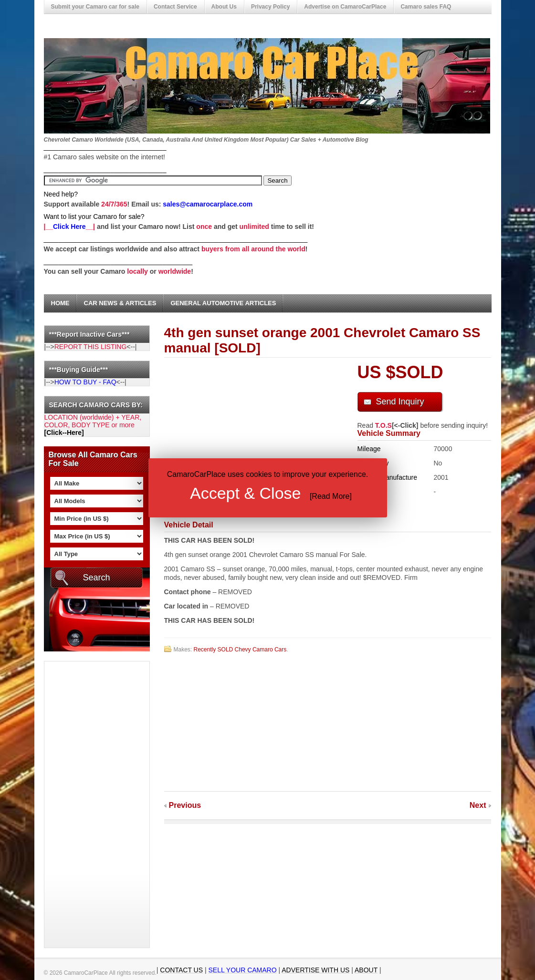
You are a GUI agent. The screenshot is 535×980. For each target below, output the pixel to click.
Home (60, 303)
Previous (185, 805)
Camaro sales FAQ (426, 7)
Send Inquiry (400, 402)
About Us (224, 7)
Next (478, 805)
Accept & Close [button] (245, 493)
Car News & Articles (120, 303)
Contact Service (175, 7)
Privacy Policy (270, 7)
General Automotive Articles (223, 303)
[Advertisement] (83, 805)
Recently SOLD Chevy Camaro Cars (240, 650)
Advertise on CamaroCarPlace (345, 7)
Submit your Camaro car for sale (95, 7)
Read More (330, 496)
